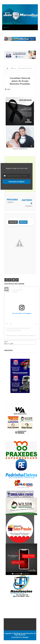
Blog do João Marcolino (25, 633)
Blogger (26, 637)
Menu (6, 27)
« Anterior (10, 202)
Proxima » (29, 206)
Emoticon (23, 222)
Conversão (13, 222)
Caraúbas (7, 346)
